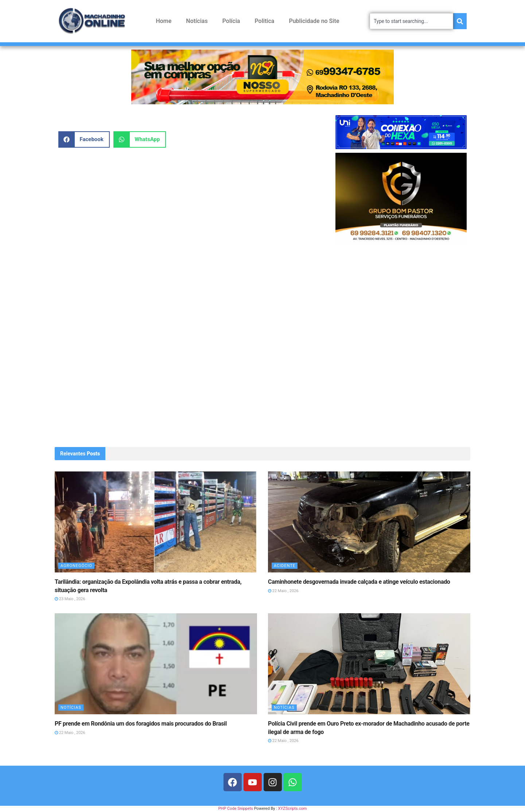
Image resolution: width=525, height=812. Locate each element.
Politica (264, 21)
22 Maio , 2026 (283, 591)
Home (164, 21)
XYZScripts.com (293, 809)
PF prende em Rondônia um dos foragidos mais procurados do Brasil (141, 724)
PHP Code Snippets (236, 809)
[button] (84, 139)
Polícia (231, 21)
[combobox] (411, 21)
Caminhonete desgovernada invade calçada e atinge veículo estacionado (359, 582)
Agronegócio (76, 566)
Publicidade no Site (314, 21)
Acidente (285, 566)
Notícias (197, 21)
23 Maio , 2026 (70, 599)
